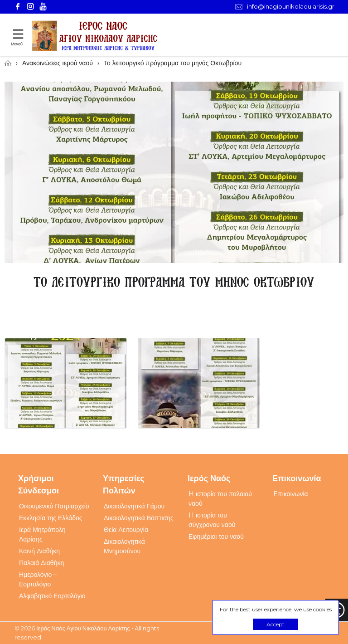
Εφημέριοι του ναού (216, 537)
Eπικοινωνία (291, 494)
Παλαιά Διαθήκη (41, 563)
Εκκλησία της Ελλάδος (51, 518)
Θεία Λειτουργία (126, 530)
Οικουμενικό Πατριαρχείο (54, 506)
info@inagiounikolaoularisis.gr (285, 7)
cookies (322, 609)
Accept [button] (275, 624)
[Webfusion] (95, 36)
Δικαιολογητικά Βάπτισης (139, 518)
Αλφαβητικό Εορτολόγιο (52, 596)
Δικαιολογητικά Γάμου (134, 506)
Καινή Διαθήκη (39, 551)
